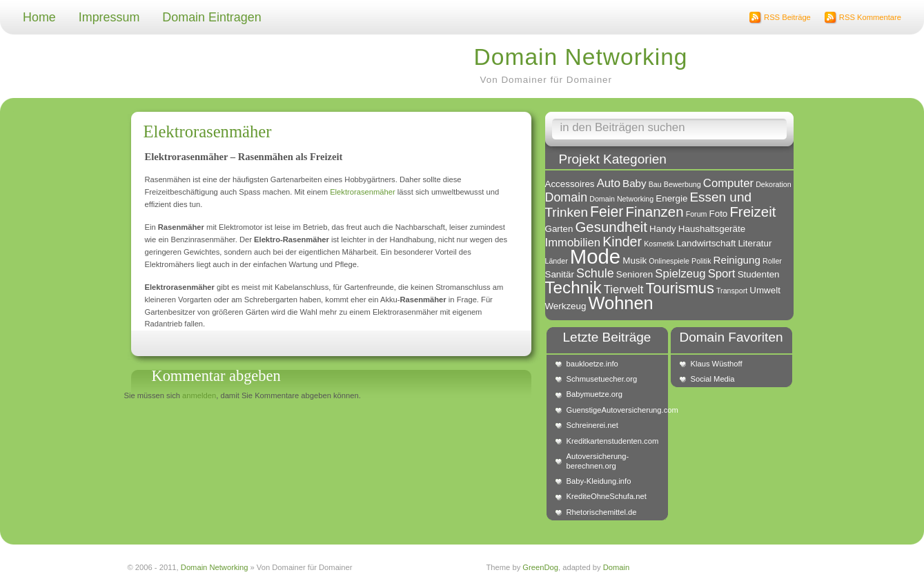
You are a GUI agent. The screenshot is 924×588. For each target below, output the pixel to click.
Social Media (713, 379)
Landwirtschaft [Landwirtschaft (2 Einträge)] (706, 243)
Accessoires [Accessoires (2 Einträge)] (570, 184)
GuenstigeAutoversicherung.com (615, 410)
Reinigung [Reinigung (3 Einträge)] (737, 260)
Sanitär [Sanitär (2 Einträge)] (560, 274)
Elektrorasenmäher (208, 131)
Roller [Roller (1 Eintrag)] (772, 261)
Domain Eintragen (212, 17)
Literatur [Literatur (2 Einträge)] (755, 243)
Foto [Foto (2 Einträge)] (719, 214)
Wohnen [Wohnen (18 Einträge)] (621, 303)
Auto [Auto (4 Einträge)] (609, 183)
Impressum (109, 17)
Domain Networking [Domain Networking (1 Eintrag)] (621, 199)
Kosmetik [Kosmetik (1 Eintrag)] (659, 244)
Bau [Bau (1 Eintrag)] (655, 184)
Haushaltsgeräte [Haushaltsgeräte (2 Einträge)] (712, 229)
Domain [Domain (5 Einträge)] (567, 197)
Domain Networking (581, 57)
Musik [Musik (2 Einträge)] (635, 261)
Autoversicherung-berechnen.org (598, 461)
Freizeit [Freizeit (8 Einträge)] (753, 212)
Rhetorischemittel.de (602, 512)
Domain (617, 567)
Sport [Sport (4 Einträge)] (722, 274)
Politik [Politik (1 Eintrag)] (701, 261)
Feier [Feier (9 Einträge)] (607, 212)
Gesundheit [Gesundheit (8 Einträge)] (611, 227)
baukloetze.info (592, 364)
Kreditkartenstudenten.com (613, 441)
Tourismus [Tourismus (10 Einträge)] (680, 288)
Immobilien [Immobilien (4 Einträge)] (573, 243)
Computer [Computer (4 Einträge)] (728, 183)
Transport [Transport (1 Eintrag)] (732, 291)
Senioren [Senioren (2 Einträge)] (635, 274)
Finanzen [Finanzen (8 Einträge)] (654, 212)
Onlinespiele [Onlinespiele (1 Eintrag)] (669, 261)
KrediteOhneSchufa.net (607, 496)
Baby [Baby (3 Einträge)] (635, 183)
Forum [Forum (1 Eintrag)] (697, 214)
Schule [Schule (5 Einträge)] (595, 273)
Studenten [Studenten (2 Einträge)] (759, 274)
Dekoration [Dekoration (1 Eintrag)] (774, 184)
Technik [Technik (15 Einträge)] (573, 287)
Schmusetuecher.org (602, 379)
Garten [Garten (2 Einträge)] (559, 229)
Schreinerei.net (592, 425)
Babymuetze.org (594, 394)
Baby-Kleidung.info (599, 481)
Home (39, 17)
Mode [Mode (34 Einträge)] (595, 256)
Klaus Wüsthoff (717, 364)
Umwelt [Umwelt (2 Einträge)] (765, 290)
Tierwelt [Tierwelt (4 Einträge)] (624, 290)
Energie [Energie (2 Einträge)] (671, 198)
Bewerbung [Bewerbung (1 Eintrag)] (682, 184)
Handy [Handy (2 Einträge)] (663, 229)
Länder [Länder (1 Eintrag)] (557, 261)
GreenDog (540, 567)
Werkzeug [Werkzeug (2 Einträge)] (566, 306)
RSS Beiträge (787, 17)
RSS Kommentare (870, 17)
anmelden (199, 395)
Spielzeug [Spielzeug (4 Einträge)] (680, 274)
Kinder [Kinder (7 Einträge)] (622, 242)
